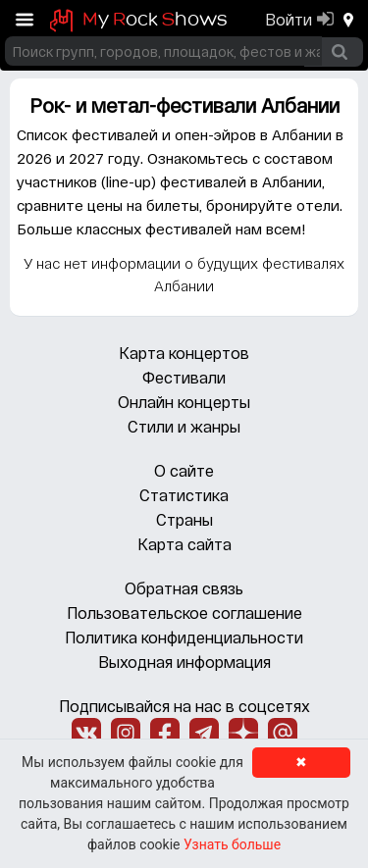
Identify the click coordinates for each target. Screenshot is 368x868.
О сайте (184, 470)
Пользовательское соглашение (184, 613)
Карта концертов (184, 353)
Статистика (184, 495)
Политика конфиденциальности (184, 637)
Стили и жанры (184, 426)
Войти (289, 19)
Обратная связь (184, 588)
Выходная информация (184, 662)
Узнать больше (232, 844)
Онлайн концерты (184, 402)
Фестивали (184, 377)
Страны (184, 519)
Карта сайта (184, 544)
